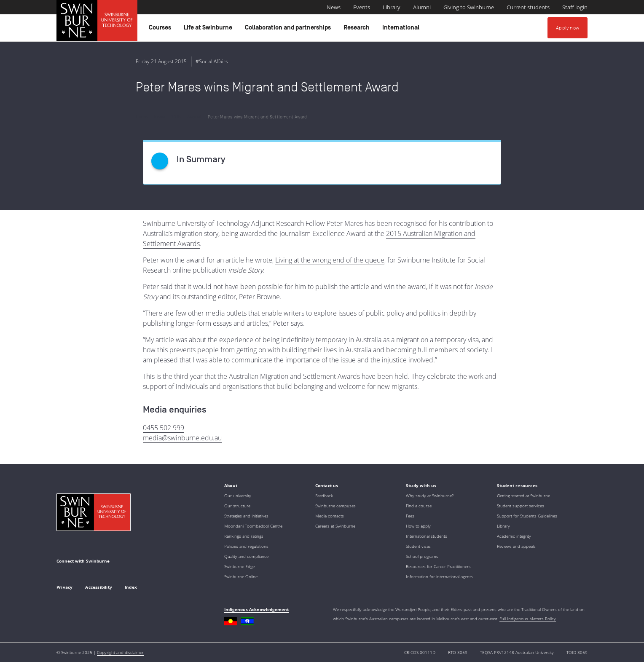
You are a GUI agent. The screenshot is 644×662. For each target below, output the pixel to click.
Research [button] (358, 29)
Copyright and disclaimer (120, 652)
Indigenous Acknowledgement (256, 609)
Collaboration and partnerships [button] (289, 29)
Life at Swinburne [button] (209, 29)
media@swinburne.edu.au (182, 438)
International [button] (402, 29)
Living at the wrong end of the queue (330, 260)
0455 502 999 (164, 428)
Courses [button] (161, 29)
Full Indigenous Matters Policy (528, 619)
